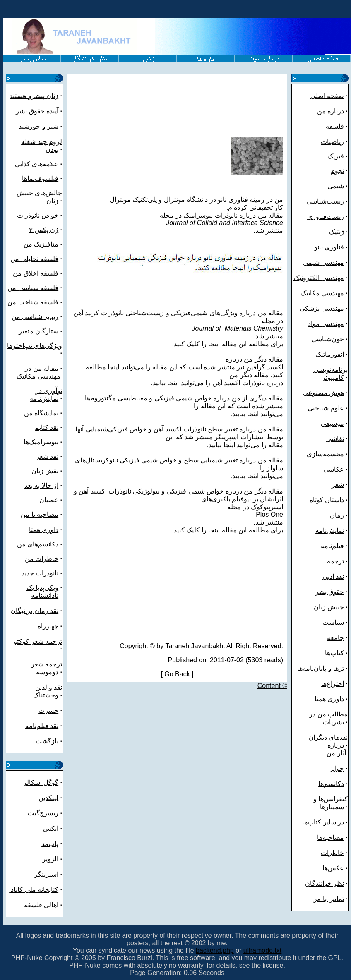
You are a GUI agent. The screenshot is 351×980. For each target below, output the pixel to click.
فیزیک (336, 156)
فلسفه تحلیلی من (34, 259)
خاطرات (332, 853)
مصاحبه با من (40, 514)
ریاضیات (332, 142)
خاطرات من (42, 559)
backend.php (215, 950)
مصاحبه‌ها (331, 837)
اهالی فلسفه (41, 905)
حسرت (48, 710)
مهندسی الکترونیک (319, 278)
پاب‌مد (50, 844)
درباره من (331, 111)
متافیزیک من (41, 244)
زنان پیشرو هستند (34, 96)
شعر (338, 485)
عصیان (49, 500)
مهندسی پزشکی (322, 308)
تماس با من (328, 899)
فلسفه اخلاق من (36, 273)
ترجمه (335, 561)
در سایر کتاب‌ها (323, 822)
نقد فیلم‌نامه (42, 726)
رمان (337, 515)
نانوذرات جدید (40, 573)
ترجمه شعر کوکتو (38, 641)
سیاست (333, 622)
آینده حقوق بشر (37, 111)
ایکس (51, 828)
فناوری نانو (329, 247)
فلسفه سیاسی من (33, 288)
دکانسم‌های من (38, 544)
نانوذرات (28, 215)
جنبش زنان (329, 607)
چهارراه (48, 626)
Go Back (177, 674)
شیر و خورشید (38, 126)
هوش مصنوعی (323, 393)
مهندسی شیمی (323, 262)
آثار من (336, 753)
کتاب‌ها (334, 653)
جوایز (337, 768)
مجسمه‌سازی (325, 454)
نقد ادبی (333, 576)
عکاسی (334, 469)
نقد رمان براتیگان (35, 611)
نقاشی (335, 439)
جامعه (335, 638)
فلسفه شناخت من (33, 302)
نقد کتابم (47, 428)
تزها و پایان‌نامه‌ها (321, 668)
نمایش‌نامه (330, 531)
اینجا (214, 344)
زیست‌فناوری (326, 217)
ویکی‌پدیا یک (42, 588)
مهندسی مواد (326, 324)
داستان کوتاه (327, 500)
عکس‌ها (333, 868)
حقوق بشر (330, 592)
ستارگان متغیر (38, 331)
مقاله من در (42, 368)
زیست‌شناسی (325, 201)
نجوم (337, 171)
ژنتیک (337, 232)
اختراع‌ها (333, 684)
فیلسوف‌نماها (40, 179)
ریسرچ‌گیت (43, 813)
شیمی (336, 186)
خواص (49, 215)
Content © (272, 686)
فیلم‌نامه (332, 546)
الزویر (50, 859)
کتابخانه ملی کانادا (34, 890)
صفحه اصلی (327, 96)
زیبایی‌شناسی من (35, 317)
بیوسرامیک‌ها (41, 442)
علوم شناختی (326, 408)
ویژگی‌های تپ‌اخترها (35, 346)
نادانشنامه (45, 595)
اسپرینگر (46, 874)
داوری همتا (44, 530)
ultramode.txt (262, 950)
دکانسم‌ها (331, 784)
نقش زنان (45, 471)
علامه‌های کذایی (37, 164)
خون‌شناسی (328, 339)
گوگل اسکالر (41, 782)
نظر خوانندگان (325, 883)
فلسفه (335, 126)
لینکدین (48, 798)
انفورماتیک (330, 354)
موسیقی (332, 423)
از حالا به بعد (41, 485)
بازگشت (47, 741)
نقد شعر (47, 456)
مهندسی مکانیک (38, 376)
